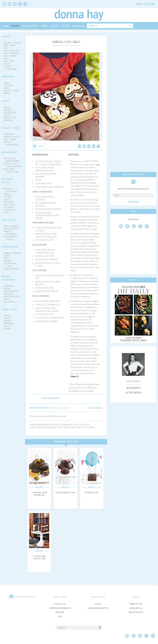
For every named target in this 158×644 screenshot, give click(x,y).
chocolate (84, 425)
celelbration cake (69, 425)
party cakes (70, 428)
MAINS (7, 256)
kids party (59, 428)
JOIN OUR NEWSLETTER (98, 608)
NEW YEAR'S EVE (11, 291)
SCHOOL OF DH (30, 26)
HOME (5, 26)
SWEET (7, 83)
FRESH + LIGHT (10, 309)
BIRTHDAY (8, 294)
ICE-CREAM (9, 207)
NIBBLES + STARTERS (13, 253)
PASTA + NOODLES (12, 53)
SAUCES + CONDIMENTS (11, 143)
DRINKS (7, 93)
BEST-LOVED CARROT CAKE (11, 170)
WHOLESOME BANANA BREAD (12, 160)
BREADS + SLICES (11, 91)
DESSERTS (8, 261)
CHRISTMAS (9, 286)
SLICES (7, 199)
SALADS (7, 107)
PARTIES (7, 231)
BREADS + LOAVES (12, 137)
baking (39, 425)
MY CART (151, 4)
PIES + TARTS (9, 61)
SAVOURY (8, 86)
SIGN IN (98, 604)
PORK (6, 48)
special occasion (86, 428)
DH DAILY (55, 26)
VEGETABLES (9, 134)
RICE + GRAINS (10, 56)
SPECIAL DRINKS (11, 269)
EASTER (7, 289)
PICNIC (7, 299)
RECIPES (15, 26)
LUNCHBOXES (10, 234)
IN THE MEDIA (133, 393)
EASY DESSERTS (11, 229)
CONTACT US (60, 604)
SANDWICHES (10, 113)
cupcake (49, 428)
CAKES (7, 194)
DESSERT (8, 321)
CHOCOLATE (9, 210)
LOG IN (139, 4)
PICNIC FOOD (10, 118)
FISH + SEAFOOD (11, 51)
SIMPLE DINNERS (11, 226)
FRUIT (6, 212)
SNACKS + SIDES (10, 128)
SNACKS (7, 316)
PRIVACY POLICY (136, 612)
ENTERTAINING (10, 247)
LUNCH (6, 101)
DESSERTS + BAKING (8, 181)
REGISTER (133, 202)
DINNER (6, 37)
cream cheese (37, 428)
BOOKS (66, 26)
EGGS (6, 88)
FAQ (60, 617)
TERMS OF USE (136, 604)
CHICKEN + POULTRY (13, 43)
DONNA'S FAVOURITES (11, 190)
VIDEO (44, 26)
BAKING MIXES (10, 152)
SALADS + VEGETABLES (10, 68)
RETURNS (60, 612)
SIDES (6, 258)
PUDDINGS (8, 202)
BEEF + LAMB (9, 45)
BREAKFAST (8, 77)
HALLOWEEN (9, 302)
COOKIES (8, 197)
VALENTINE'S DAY (11, 296)
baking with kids (51, 425)
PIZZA (6, 59)
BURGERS (8, 110)
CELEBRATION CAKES (10, 265)
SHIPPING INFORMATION (60, 608)
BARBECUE (8, 120)
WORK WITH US (136, 608)
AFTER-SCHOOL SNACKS (11, 238)
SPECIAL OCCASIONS (8, 278)
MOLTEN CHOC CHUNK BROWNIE (13, 165)
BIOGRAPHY (133, 388)
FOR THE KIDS (9, 220)
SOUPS (7, 64)
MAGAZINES (79, 26)
